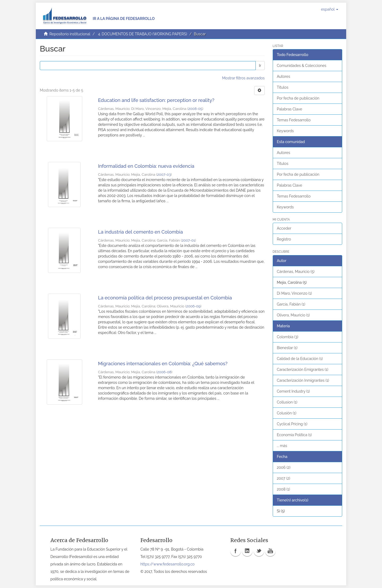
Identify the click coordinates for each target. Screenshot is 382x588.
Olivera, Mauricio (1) (293, 315)
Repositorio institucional (70, 34)
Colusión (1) (287, 413)
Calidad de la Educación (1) (300, 359)
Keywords (285, 131)
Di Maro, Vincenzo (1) (294, 293)
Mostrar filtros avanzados (243, 78)
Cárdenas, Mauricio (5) (296, 272)
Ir (260, 66)
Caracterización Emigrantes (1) (303, 370)
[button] (330, 9)
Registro (284, 239)
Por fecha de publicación (298, 98)
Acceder (284, 228)
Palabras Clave (290, 109)
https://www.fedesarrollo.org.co (167, 564)
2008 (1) (284, 489)
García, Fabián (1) (291, 304)
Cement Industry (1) (294, 391)
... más (282, 446)
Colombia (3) (288, 337)
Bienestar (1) (287, 348)
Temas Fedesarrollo (294, 120)
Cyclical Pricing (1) (292, 424)
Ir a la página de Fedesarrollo (124, 19)
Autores (284, 76)
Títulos (283, 87)
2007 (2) (284, 478)
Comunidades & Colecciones (302, 66)
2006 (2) (284, 467)
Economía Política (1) (294, 435)
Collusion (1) (287, 402)
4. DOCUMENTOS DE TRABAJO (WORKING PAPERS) (142, 34)
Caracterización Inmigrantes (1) (303, 380)
